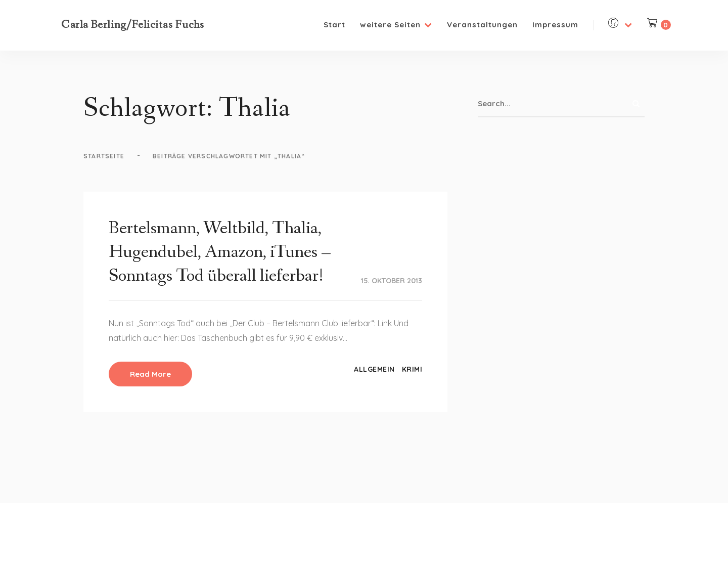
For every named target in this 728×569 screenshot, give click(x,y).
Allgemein (374, 369)
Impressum (555, 25)
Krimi (412, 369)
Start (334, 25)
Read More (150, 374)
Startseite (104, 156)
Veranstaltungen (482, 25)
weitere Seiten (396, 25)
